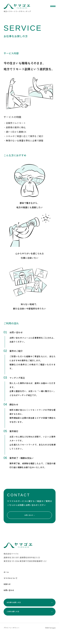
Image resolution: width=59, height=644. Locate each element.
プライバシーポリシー (11, 639)
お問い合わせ (30, 518)
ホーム (7, 576)
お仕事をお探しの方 (30, 609)
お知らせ (9, 589)
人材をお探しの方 (30, 622)
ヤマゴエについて (14, 583)
